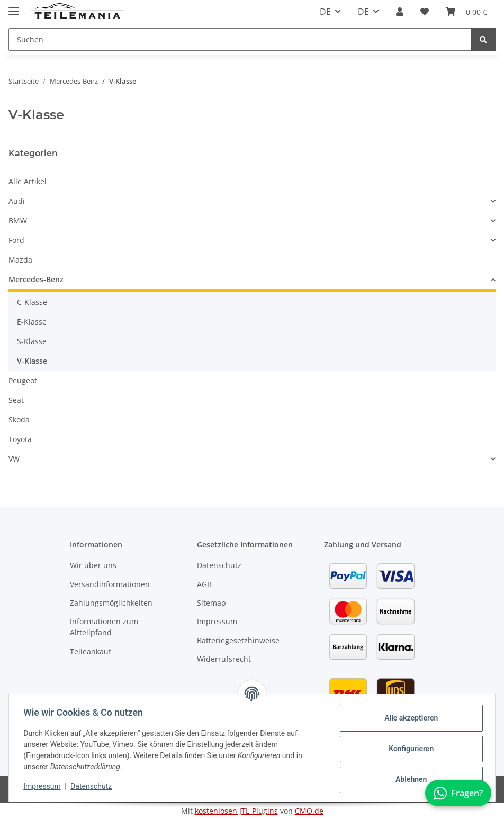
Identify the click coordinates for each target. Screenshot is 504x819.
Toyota (20, 439)
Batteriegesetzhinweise (238, 640)
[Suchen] (483, 39)
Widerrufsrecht (224, 659)
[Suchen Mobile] (240, 39)
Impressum (44, 786)
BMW (18, 220)
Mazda (20, 260)
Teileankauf (91, 651)
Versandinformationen (110, 584)
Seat (16, 400)
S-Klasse (32, 341)
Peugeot (23, 380)
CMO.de (309, 811)
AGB (204, 584)
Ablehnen (408, 779)
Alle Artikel (28, 181)
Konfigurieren (408, 749)
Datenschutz (94, 786)
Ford (16, 240)
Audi (17, 201)
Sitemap (211, 603)
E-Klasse (32, 322)
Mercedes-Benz (36, 279)
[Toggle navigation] (14, 7)
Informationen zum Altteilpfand (104, 627)
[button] (400, 12)
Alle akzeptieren (408, 718)
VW (14, 459)
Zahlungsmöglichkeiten (111, 603)
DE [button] (325, 12)
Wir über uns (93, 565)
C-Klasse (32, 302)
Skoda (19, 420)
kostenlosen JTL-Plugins (236, 811)
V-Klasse (32, 361)
